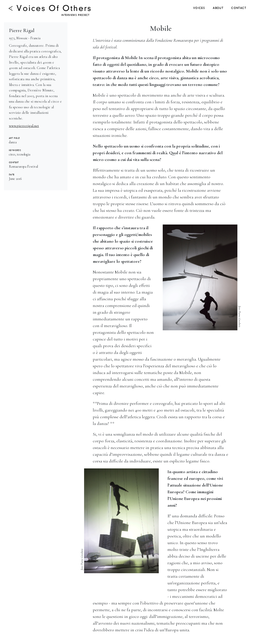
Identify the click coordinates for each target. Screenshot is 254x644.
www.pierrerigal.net (24, 126)
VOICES (199, 8)
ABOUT (218, 8)
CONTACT (239, 8)
